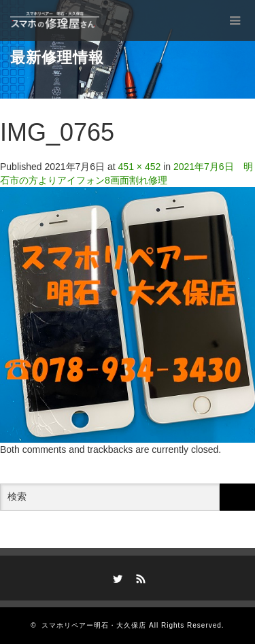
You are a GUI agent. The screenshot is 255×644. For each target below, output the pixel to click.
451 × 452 (140, 167)
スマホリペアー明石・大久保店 (94, 625)
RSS (139, 577)
